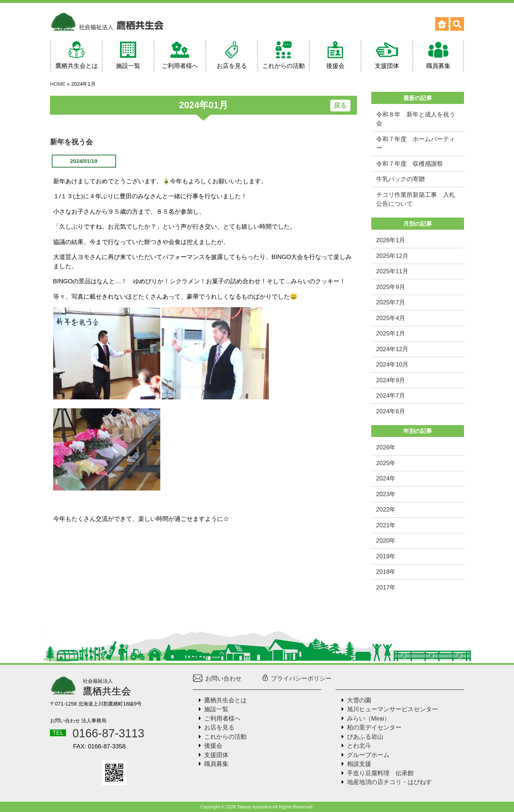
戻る (340, 105)
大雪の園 (359, 700)
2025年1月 (391, 333)
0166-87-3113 (108, 733)
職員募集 (216, 764)
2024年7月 (391, 396)
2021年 (386, 525)
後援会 (213, 746)
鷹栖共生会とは (225, 700)
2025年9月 (391, 287)
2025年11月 (392, 271)
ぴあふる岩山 (365, 737)
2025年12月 (392, 256)
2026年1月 (391, 240)
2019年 (386, 556)
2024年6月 (391, 411)
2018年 (386, 572)
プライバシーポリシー (297, 679)
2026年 (386, 447)
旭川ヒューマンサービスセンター (392, 709)
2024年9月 (391, 380)
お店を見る (219, 728)
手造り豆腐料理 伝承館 (380, 773)
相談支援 (359, 764)
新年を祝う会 (71, 142)
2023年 (386, 494)
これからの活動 (225, 737)
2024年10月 (392, 365)
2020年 (386, 541)
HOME (58, 84)
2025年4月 (391, 318)
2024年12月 (392, 349)
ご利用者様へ (222, 719)
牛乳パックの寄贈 (400, 179)
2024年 (386, 479)
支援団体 (216, 755)
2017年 (386, 587)
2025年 (386, 463)
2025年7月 (391, 302)
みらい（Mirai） (369, 719)
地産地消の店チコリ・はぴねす (389, 782)
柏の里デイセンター (374, 728)
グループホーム (368, 755)
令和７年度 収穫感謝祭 (410, 164)
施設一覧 (216, 709)
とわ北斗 (359, 746)
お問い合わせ (217, 679)
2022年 (386, 510)
